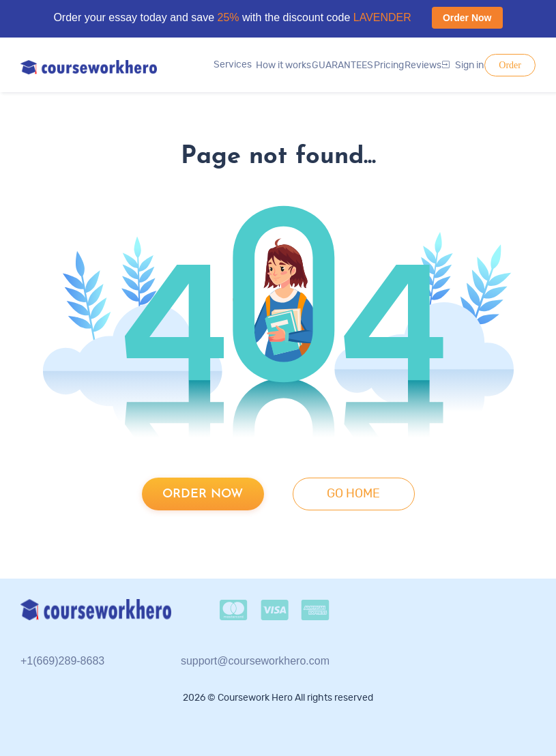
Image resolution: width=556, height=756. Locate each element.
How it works (283, 66)
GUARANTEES (342, 66)
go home (353, 494)
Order (510, 65)
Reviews (423, 66)
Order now (203, 494)
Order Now (467, 18)
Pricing (389, 66)
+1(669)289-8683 (62, 661)
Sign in (463, 66)
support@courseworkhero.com (255, 661)
